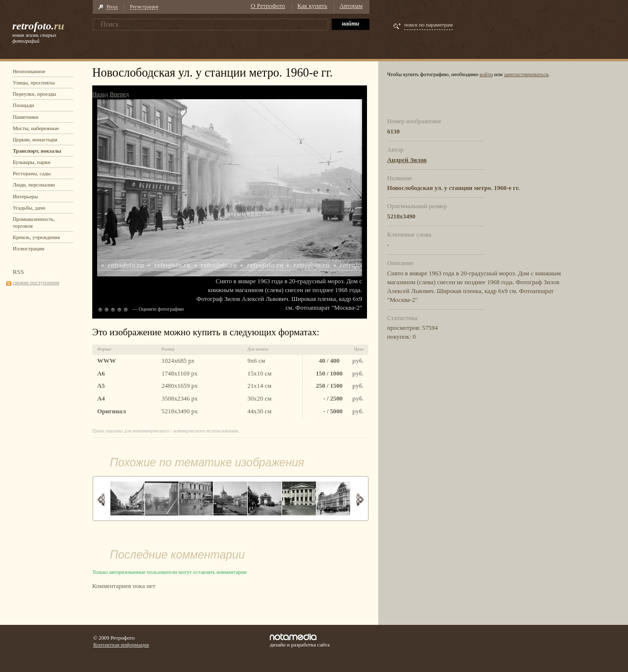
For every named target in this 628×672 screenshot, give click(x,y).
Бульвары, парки (32, 162)
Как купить (312, 6)
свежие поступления (36, 282)
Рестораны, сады (32, 173)
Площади (23, 105)
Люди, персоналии (34, 185)
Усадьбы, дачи (29, 208)
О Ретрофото (268, 6)
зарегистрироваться (526, 74)
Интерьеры (25, 196)
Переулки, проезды (34, 94)
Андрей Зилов (407, 160)
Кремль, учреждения (36, 237)
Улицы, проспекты (34, 82)
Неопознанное (29, 71)
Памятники (26, 117)
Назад (100, 94)
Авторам (351, 6)
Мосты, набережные (36, 128)
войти (486, 74)
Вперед (119, 94)
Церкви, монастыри (35, 139)
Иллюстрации (28, 248)
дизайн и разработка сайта (300, 641)
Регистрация (144, 6)
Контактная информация (121, 645)
